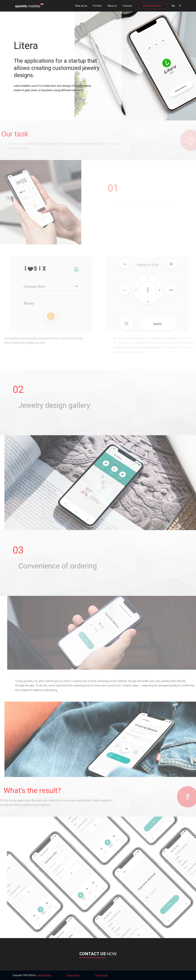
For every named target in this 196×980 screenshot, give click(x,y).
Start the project (152, 6)
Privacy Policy (73, 975)
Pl (180, 6)
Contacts (127, 6)
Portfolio (97, 6)
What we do (81, 6)
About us (112, 6)
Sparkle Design (44, 975)
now (98, 954)
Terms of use (101, 975)
